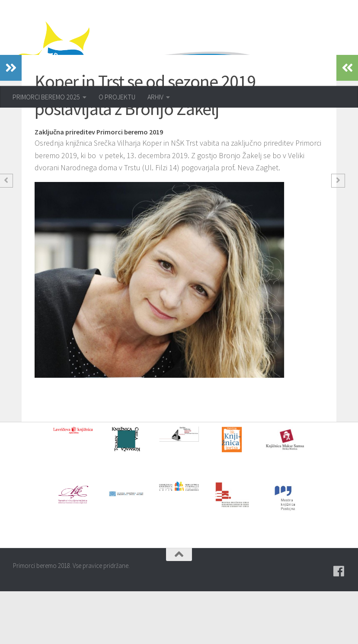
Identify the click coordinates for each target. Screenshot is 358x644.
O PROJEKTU (117, 97)
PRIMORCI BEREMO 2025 (46, 97)
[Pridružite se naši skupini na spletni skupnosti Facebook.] (339, 624)
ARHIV (155, 97)
